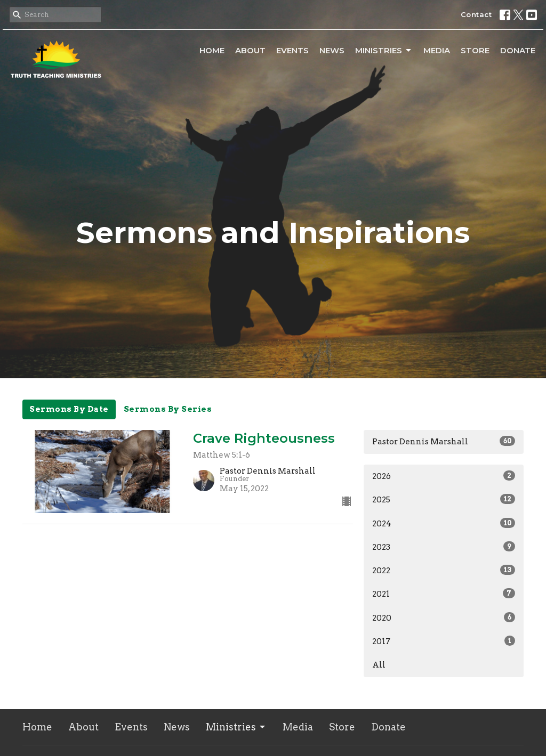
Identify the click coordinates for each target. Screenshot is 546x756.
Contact (476, 14)
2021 (444, 594)
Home (212, 50)
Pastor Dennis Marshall (444, 441)
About (250, 50)
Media (437, 50)
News (332, 50)
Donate (518, 50)
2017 (444, 641)
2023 (444, 547)
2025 (444, 499)
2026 (444, 476)
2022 (444, 570)
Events (292, 50)
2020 (444, 617)
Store (475, 50)
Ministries (384, 51)
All (379, 665)
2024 (444, 523)
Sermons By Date (69, 409)
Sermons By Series (168, 409)
